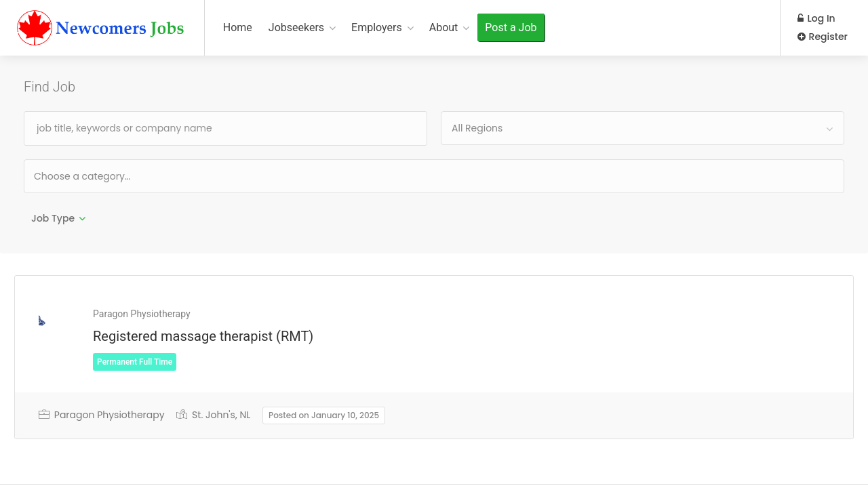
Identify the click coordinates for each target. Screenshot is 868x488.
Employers (377, 27)
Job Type (53, 218)
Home (238, 27)
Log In (816, 18)
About (444, 27)
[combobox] (643, 128)
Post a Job (511, 27)
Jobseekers (296, 27)
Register (823, 37)
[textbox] (126, 176)
